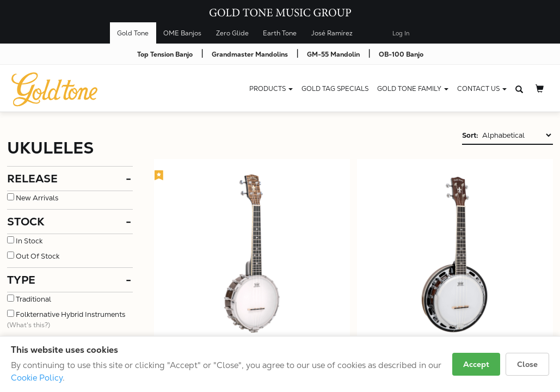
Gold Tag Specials (335, 89)
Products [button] (271, 89)
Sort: (470, 135)
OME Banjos (182, 33)
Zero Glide (232, 33)
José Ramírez (332, 33)
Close (527, 364)
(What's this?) (29, 325)
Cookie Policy (37, 378)
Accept (476, 364)
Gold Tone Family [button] (413, 89)
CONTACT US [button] (482, 89)
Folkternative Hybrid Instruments (70, 314)
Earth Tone (280, 33)
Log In (401, 33)
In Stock (29, 241)
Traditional (33, 299)
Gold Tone (133, 33)
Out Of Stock (38, 256)
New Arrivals (37, 198)
